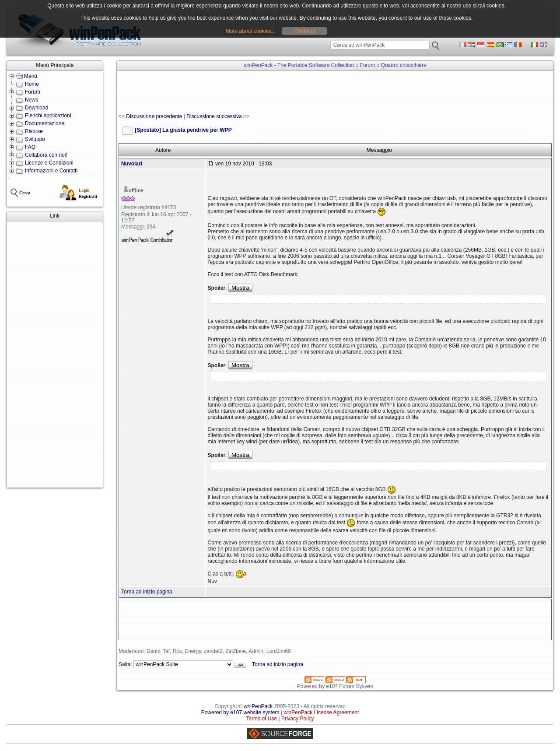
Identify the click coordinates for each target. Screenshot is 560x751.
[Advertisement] (55, 354)
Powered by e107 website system (240, 712)
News (31, 100)
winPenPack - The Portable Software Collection (299, 65)
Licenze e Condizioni (49, 163)
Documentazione (45, 123)
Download (37, 108)
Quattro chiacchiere (404, 65)
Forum (33, 92)
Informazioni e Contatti (51, 171)
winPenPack (258, 706)
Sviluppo (35, 139)
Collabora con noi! (46, 155)
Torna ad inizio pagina (147, 592)
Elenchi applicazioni (48, 116)
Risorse (34, 131)
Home (32, 84)
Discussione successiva (214, 116)
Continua (304, 31)
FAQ (30, 147)
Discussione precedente (154, 116)
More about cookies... (251, 31)
